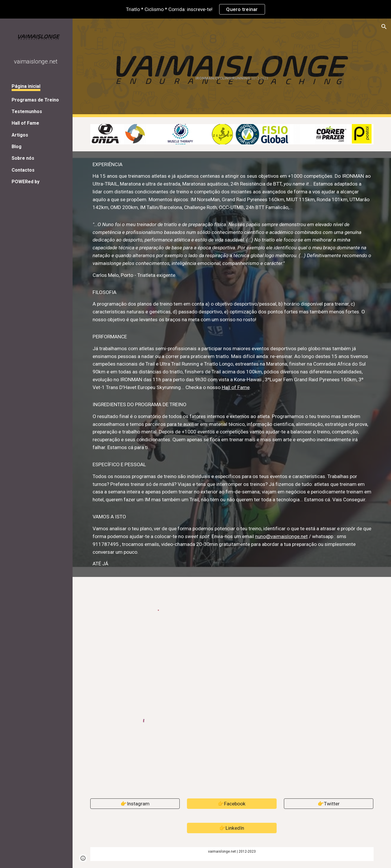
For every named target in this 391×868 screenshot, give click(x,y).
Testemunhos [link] (27, 111)
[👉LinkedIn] (232, 828)
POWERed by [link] (26, 182)
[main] (232, 68)
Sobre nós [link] (23, 158)
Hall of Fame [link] (25, 123)
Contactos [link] (23, 170)
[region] (195, 9)
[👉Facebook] (232, 803)
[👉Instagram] (135, 803)
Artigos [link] (20, 135)
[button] (384, 27)
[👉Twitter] (329, 803)
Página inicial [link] (26, 86)
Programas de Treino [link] (35, 100)
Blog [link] (17, 147)
